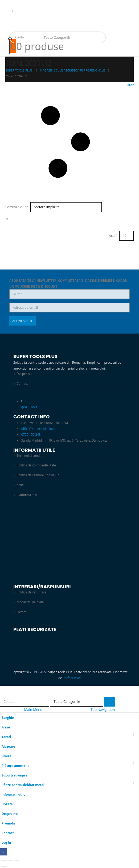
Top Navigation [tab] (103, 710)
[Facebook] (13, 10)
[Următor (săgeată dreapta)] (6, 866)
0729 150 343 (31, 434)
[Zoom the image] (69, 512)
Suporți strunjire (15, 775)
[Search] (76, 37)
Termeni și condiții (30, 455)
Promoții (8, 823)
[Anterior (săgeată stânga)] (2, 866)
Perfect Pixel (72, 678)
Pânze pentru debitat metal (23, 785)
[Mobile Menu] (11, 22)
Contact (22, 383)
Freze (6, 727)
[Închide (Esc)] (16, 861)
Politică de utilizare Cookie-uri (38, 475)
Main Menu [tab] (33, 710)
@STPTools (29, 407)
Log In (6, 842)
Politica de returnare (31, 592)
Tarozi (6, 737)
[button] (69, 142)
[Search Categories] (57, 37)
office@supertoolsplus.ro (39, 429)
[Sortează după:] (66, 207)
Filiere (6, 756)
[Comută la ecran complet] (6, 861)
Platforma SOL (27, 495)
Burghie (8, 718)
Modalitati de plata (30, 602)
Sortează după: (17, 207)
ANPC (21, 485)
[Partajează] (11, 861)
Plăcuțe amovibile (15, 766)
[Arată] (126, 236)
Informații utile (13, 794)
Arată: (114, 236)
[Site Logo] (20, 29)
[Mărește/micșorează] (2, 861)
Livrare (22, 612)
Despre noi (24, 374)
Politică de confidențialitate (36, 465)
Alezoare (8, 746)
